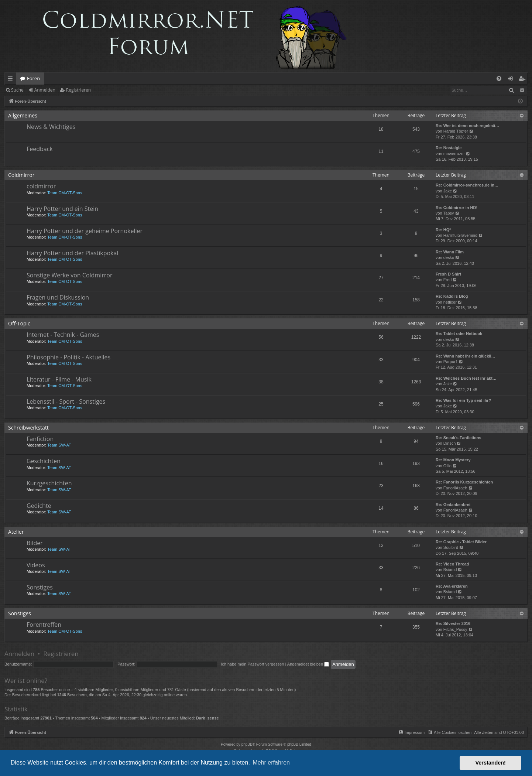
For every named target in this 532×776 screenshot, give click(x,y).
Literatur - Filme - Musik (59, 379)
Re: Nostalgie (449, 148)
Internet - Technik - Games (63, 335)
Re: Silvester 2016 (453, 623)
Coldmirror (21, 175)
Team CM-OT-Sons (65, 193)
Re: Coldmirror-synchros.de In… (467, 185)
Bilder (35, 543)
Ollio (447, 466)
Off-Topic (19, 323)
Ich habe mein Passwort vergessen (252, 664)
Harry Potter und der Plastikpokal (72, 253)
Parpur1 (451, 362)
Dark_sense (207, 718)
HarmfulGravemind (460, 235)
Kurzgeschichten (49, 483)
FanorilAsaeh (455, 488)
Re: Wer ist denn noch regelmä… (467, 126)
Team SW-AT (59, 445)
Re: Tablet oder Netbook (459, 334)
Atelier (16, 532)
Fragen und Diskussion (58, 297)
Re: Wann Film (450, 252)
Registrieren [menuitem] (524, 80)
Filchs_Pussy (455, 629)
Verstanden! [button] (491, 763)
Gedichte (39, 506)
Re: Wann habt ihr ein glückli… (466, 356)
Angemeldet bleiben (308, 664)
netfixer (450, 302)
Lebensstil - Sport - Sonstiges (66, 401)
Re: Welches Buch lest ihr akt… (466, 378)
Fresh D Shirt (448, 274)
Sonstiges (40, 587)
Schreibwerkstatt (28, 428)
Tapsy (449, 213)
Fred (448, 280)
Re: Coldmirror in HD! (457, 208)
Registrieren (78, 90)
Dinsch (450, 443)
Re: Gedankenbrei (453, 505)
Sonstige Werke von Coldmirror (69, 275)
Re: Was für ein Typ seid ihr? (463, 400)
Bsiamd (450, 570)
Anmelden (45, 90)
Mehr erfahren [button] (271, 763)
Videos (36, 565)
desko (449, 257)
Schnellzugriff (12, 80)
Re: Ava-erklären (452, 586)
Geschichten (44, 461)
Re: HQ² (443, 230)
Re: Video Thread (452, 564)
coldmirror (41, 186)
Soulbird (451, 547)
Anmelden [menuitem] (512, 80)
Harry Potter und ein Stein (62, 209)
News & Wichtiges (51, 127)
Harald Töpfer (456, 131)
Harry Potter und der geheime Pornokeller (85, 231)
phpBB (247, 744)
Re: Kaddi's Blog (452, 296)
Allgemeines (23, 115)
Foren (33, 78)
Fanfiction (40, 439)
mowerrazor (454, 154)
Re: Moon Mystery (453, 460)
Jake (448, 191)
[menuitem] (499, 78)
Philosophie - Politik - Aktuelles (68, 357)
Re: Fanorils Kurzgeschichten (464, 482)
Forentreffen (44, 625)
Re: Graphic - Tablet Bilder (461, 542)
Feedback (40, 149)
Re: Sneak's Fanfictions (459, 438)
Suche (17, 90)
